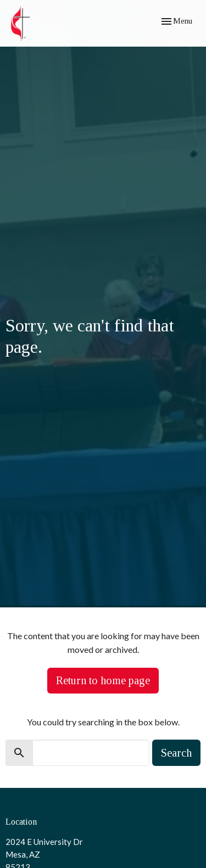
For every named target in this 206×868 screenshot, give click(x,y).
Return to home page (103, 680)
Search (176, 753)
